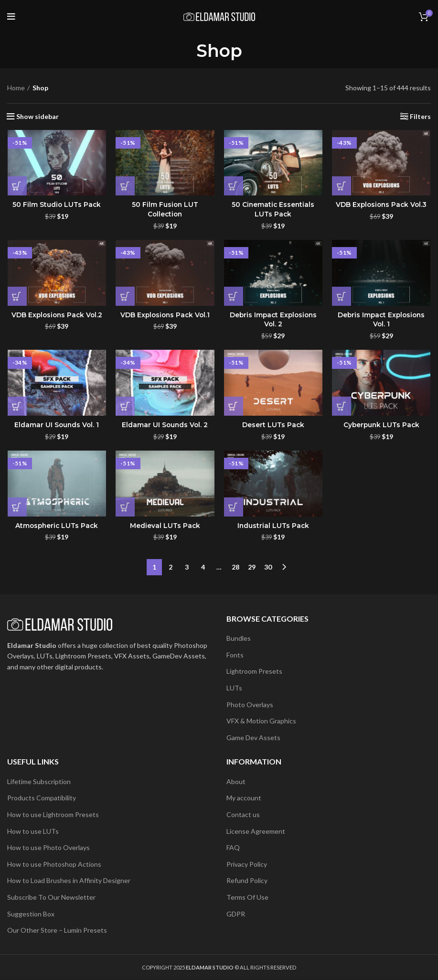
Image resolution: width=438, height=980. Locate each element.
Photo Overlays (250, 704)
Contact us (243, 814)
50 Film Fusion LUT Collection (165, 210)
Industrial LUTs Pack (273, 526)
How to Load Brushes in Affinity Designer (69, 880)
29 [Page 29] (252, 567)
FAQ (233, 847)
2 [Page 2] (171, 567)
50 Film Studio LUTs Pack (57, 205)
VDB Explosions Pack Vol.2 (56, 315)
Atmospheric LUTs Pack (56, 526)
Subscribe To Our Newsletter (51, 897)
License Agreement (256, 831)
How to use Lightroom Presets (53, 814)
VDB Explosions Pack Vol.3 (382, 205)
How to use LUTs (33, 831)
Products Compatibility (42, 798)
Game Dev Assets (253, 737)
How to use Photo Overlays (48, 847)
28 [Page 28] (235, 567)
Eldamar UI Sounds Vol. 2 (165, 425)
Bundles (239, 638)
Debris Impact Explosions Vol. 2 (273, 320)
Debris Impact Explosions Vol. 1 (381, 320)
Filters (420, 117)
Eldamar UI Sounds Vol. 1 (56, 425)
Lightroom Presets (254, 671)
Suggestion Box (31, 913)
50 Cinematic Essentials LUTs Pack (273, 210)
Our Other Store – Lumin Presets (57, 930)
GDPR (236, 913)
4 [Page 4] (203, 567)
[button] (17, 186)
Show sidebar (37, 117)
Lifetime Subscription (39, 781)
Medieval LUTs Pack (165, 526)
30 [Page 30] (268, 567)
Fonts (235, 655)
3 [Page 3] (187, 567)
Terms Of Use (247, 897)
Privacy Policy (247, 864)
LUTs (234, 688)
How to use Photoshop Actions (54, 864)
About (236, 781)
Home (16, 88)
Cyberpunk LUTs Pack (381, 425)
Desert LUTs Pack (273, 425)
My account (244, 798)
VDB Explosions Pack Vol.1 (165, 315)
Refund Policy (247, 880)
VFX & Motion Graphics (261, 721)
